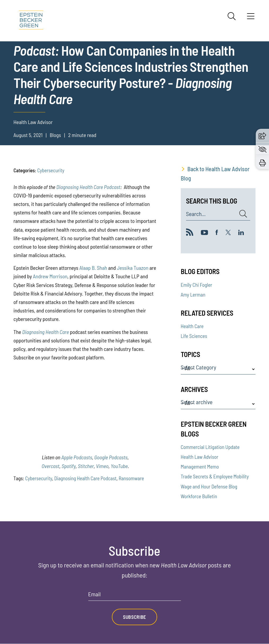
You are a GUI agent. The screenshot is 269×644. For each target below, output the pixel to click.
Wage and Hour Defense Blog (209, 486)
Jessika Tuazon (133, 268)
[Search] (232, 16)
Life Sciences (194, 336)
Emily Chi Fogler (197, 285)
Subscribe (134, 617)
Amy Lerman (193, 295)
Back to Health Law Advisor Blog (215, 173)
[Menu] (251, 18)
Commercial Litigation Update (210, 447)
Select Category (199, 367)
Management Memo (200, 467)
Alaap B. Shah (93, 268)
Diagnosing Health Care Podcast (88, 187)
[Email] (135, 596)
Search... (196, 214)
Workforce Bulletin (199, 496)
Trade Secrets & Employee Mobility (215, 476)
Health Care (192, 326)
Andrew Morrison (50, 276)
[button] (262, 135)
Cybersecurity (51, 170)
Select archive (197, 402)
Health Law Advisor (200, 457)
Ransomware (131, 478)
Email (94, 594)
